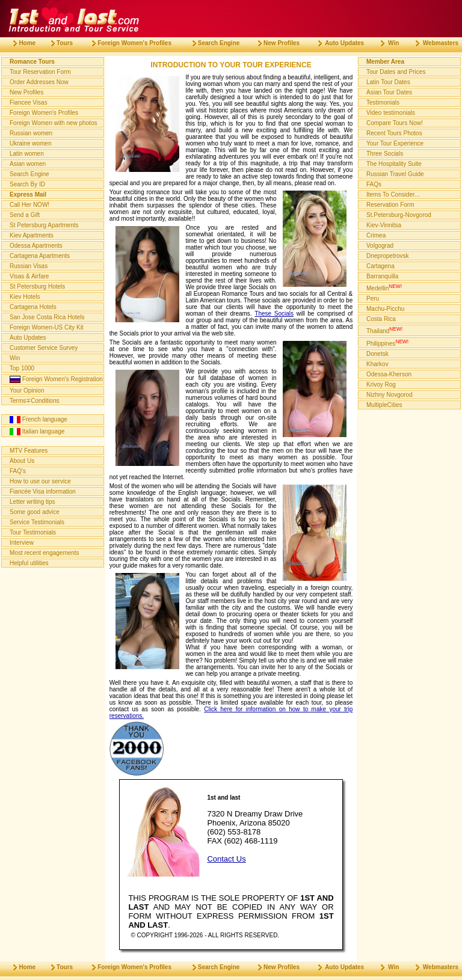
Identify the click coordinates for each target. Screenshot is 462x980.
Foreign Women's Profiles (44, 113)
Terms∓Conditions (34, 401)
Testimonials (383, 103)
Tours (57, 43)
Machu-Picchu (385, 309)
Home (20, 43)
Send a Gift (25, 215)
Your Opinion (27, 390)
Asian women (28, 164)
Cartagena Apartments (40, 256)
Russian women (31, 133)
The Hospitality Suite (394, 164)
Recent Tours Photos (394, 133)
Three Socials (385, 154)
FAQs (374, 184)
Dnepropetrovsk (388, 256)
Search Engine (29, 174)
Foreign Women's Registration (56, 379)
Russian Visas (29, 266)
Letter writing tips (32, 502)
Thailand (384, 330)
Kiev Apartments (32, 235)
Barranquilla (382, 276)
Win (15, 358)
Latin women (27, 154)
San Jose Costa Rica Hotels (47, 317)
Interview (22, 543)
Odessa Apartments (36, 246)
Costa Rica (381, 319)
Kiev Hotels (25, 297)
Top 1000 (22, 368)
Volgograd (380, 246)
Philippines (387, 343)
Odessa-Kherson (389, 374)
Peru (373, 299)
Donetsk (377, 354)
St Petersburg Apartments (44, 225)
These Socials (274, 314)
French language (38, 420)
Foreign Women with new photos (53, 123)
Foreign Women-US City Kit (47, 327)
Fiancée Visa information (43, 492)
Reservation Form (390, 205)
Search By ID (27, 184)
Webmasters (432, 43)
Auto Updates (28, 338)
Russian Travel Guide (395, 174)
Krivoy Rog (381, 384)
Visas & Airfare (29, 276)
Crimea (376, 235)
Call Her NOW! (29, 205)
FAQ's (18, 471)
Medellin (384, 287)
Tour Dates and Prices (396, 72)
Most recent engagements (45, 553)
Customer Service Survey (44, 348)
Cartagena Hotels (33, 307)
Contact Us (226, 859)
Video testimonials (391, 113)
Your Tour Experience (395, 143)
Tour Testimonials (33, 532)
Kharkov (377, 364)
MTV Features (29, 451)
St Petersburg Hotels (37, 286)
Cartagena (380, 266)
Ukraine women (30, 143)
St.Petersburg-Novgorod (399, 215)
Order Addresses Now (39, 82)
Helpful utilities (29, 563)
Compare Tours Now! (395, 123)
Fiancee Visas (29, 103)
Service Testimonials (37, 522)
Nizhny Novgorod (390, 395)
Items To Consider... (393, 194)
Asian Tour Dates (389, 92)
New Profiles (26, 92)
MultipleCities (384, 405)
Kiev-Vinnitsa (384, 225)
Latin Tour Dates (388, 82)
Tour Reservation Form (40, 72)
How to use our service (40, 481)
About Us (22, 461)
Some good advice (35, 512)
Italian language (37, 432)
